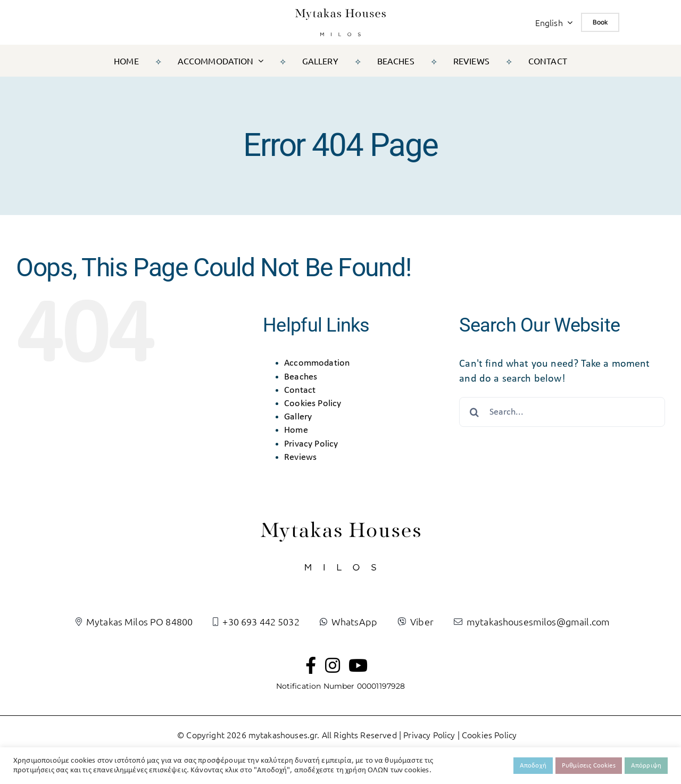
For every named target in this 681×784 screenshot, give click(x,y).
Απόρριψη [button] (646, 766)
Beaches (301, 377)
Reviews (300, 457)
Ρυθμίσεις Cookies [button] (589, 766)
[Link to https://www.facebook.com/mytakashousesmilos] (311, 665)
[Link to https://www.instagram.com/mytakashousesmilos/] (333, 665)
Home (296, 430)
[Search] (474, 412)
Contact (300, 390)
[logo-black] (340, 14)
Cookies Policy (313, 404)
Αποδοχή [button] (533, 766)
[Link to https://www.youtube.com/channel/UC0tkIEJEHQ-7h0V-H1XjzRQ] (358, 665)
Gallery (298, 417)
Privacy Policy (311, 444)
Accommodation (317, 363)
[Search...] (562, 412)
